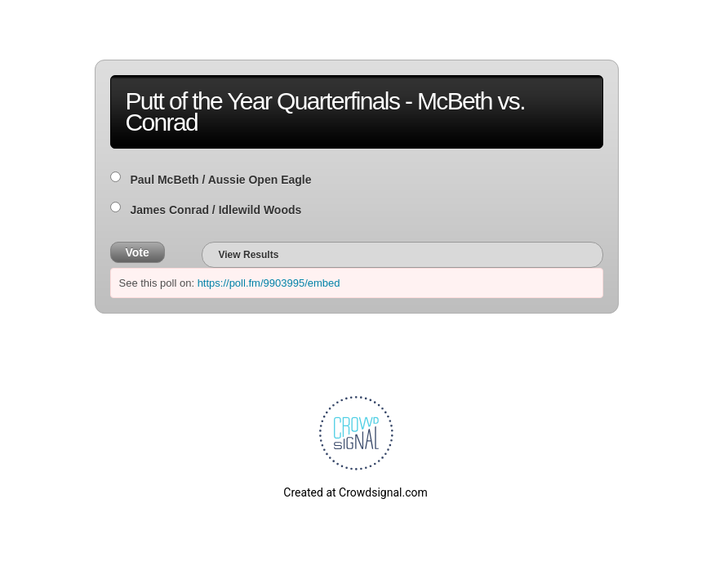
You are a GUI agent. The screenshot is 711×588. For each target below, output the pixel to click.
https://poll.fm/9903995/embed (269, 283)
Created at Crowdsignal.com (355, 492)
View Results (249, 255)
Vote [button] (138, 252)
